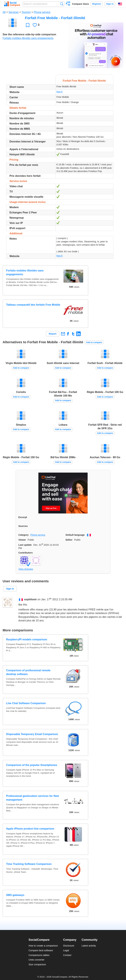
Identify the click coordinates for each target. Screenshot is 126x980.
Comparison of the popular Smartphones (32, 765)
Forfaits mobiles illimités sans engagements (28, 38)
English (120, 4)
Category (23, 535)
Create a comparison (68, 4)
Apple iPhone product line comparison (30, 829)
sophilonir (30, 600)
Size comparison (37, 964)
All (4, 12)
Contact (67, 955)
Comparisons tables (39, 955)
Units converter (37, 960)
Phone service (42, 12)
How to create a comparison (43, 946)
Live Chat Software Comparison (26, 703)
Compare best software (41, 950)
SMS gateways (15, 895)
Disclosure (69, 946)
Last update (25, 545)
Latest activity (89, 946)
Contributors (26, 553)
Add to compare (94, 342)
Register (97, 4)
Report (53, 334)
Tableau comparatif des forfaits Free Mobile (33, 305)
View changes (26, 569)
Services (14, 12)
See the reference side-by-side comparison (29, 34)
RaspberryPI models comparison (27, 639)
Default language (75, 535)
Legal (66, 950)
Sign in (110, 4)
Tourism (26, 12)
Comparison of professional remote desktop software (28, 672)
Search (62, 4)
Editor (69, 540)
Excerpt (23, 517)
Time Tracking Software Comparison (29, 864)
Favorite (28, 25)
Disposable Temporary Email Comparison (32, 734)
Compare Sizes (80, 4)
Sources (23, 526)
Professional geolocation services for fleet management (32, 798)
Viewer (22, 540)
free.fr (60, 92)
